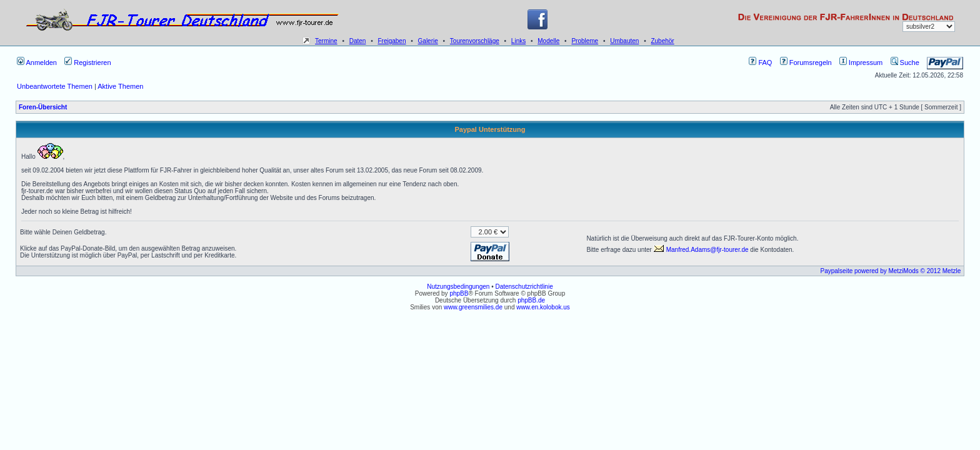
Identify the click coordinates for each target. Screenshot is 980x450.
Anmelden (37, 62)
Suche (905, 62)
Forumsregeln (806, 62)
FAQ (760, 62)
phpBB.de (531, 300)
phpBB (459, 293)
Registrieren (87, 62)
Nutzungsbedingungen (458, 287)
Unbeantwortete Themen (55, 86)
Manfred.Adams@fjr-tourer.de (701, 250)
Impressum (861, 62)
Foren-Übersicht (43, 107)
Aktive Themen (120, 86)
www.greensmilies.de (473, 307)
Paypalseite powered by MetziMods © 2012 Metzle (891, 271)
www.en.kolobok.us (543, 307)
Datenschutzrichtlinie (524, 287)
